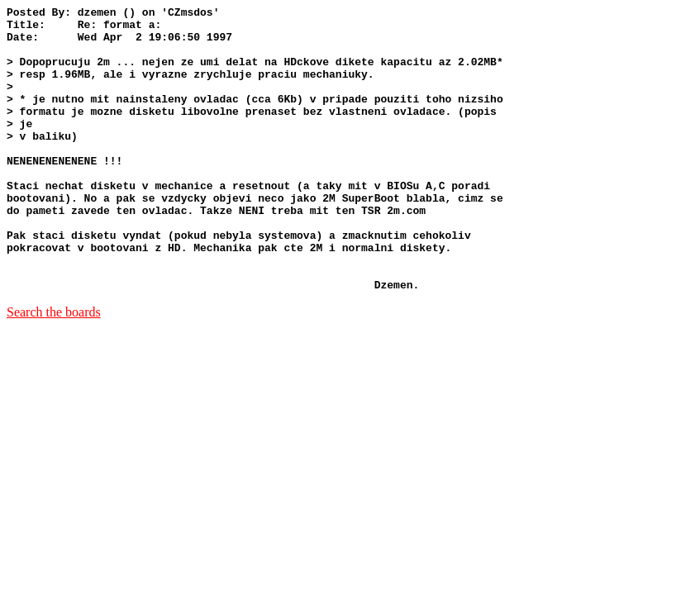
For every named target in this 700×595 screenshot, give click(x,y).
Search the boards (54, 369)
